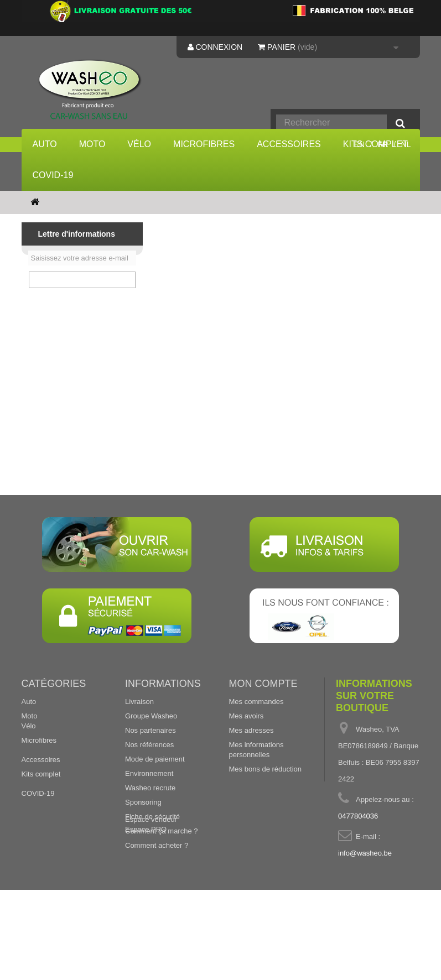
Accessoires (289, 144)
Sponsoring (143, 839)
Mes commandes (256, 739)
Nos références (149, 782)
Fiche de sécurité (152, 854)
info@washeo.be (365, 890)
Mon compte (263, 721)
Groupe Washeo (151, 753)
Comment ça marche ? (162, 868)
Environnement (149, 810)
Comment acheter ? (157, 882)
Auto (45, 144)
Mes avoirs (247, 753)
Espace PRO (146, 912)
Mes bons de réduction (266, 806)
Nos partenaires (151, 767)
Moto (92, 144)
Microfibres (204, 144)
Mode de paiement (155, 796)
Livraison (139, 739)
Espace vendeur (151, 902)
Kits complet (41, 820)
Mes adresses (251, 767)
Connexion (215, 47)
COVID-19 (53, 175)
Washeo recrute (150, 825)
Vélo (139, 144)
